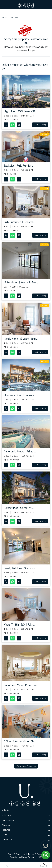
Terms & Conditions (17, 854)
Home (4, 18)
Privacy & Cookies (36, 854)
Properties (15, 18)
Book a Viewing (40, 125)
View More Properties (26, 766)
